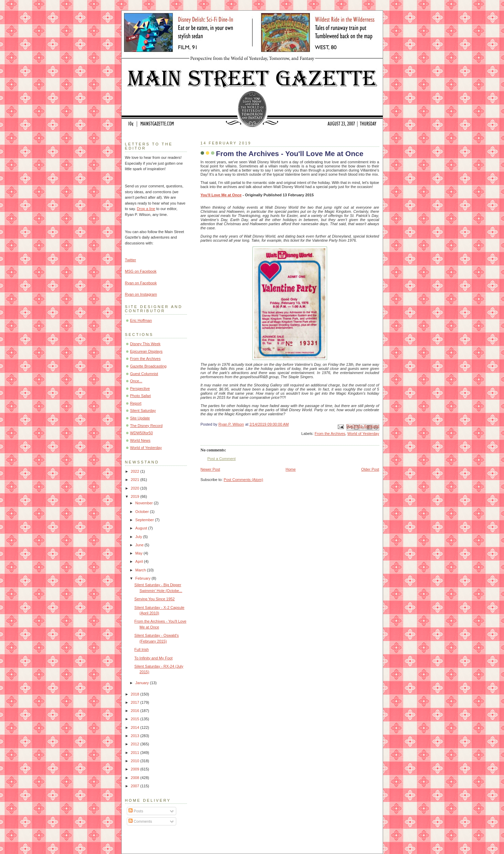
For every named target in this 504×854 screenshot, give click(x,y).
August (142, 528)
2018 (136, 694)
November (145, 503)
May (139, 553)
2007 (136, 786)
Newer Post (210, 469)
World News (140, 440)
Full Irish (142, 649)
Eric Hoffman (141, 320)
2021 (136, 480)
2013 (136, 736)
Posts (136, 811)
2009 (136, 769)
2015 (136, 719)
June (140, 545)
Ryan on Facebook (141, 283)
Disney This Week (145, 344)
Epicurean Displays (147, 351)
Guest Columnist (144, 374)
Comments (140, 821)
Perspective (140, 388)
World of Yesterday (363, 434)
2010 (136, 761)
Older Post (370, 469)
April (140, 561)
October (143, 512)
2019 (136, 496)
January (143, 683)
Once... (136, 381)
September (145, 520)
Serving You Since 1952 (154, 599)
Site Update (140, 418)
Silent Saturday (143, 410)
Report (136, 403)
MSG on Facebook (141, 271)
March (141, 570)
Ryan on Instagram (141, 294)
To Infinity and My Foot (153, 658)
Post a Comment (222, 459)
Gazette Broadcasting (148, 366)
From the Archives (330, 434)
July (139, 537)
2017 (136, 702)
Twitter (131, 260)
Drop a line (146, 209)
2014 (136, 727)
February (143, 578)
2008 (136, 778)
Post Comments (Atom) (243, 480)
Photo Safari (141, 396)
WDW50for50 (142, 433)
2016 (136, 711)
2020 (136, 488)
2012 (136, 744)
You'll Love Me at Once (221, 195)
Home (290, 469)
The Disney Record (147, 426)
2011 (136, 753)
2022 (136, 471)
